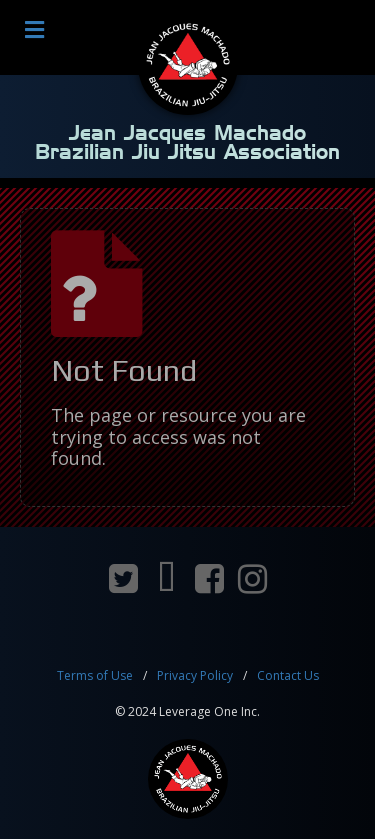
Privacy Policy (195, 675)
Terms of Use (95, 675)
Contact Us (288, 675)
